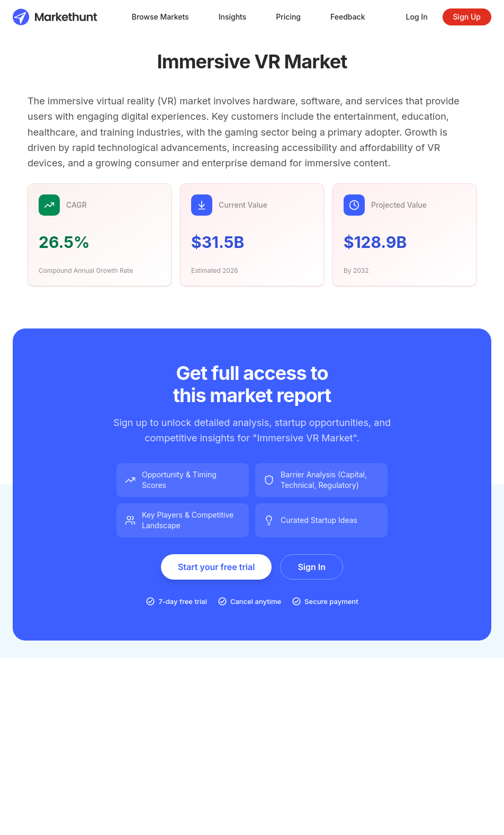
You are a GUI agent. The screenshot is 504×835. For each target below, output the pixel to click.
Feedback (348, 17)
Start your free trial (217, 567)
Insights (233, 17)
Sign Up (467, 17)
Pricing (288, 17)
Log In (417, 17)
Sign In (312, 567)
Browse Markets (160, 17)
